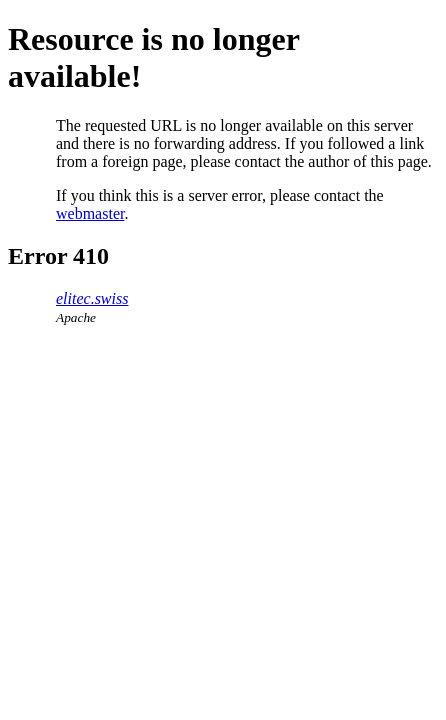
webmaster (90, 213)
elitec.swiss (92, 298)
